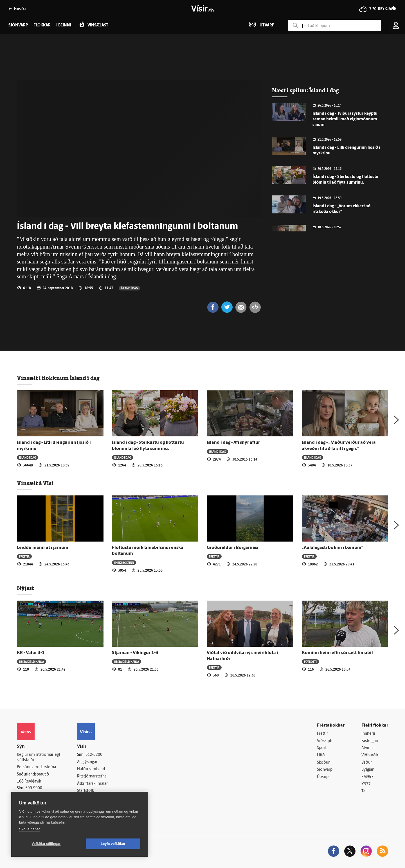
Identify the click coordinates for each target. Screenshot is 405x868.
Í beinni (64, 25)
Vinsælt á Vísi (35, 483)
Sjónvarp (325, 770)
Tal (364, 791)
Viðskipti (325, 741)
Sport (322, 748)
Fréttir (24, 556)
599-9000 (34, 788)
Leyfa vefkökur (113, 844)
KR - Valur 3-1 (31, 653)
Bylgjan (368, 770)
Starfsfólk (85, 791)
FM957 (367, 777)
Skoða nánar (30, 829)
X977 (366, 784)
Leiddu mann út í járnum (43, 548)
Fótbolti (310, 661)
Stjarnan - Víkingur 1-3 (135, 653)
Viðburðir (370, 755)
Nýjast (25, 588)
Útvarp (323, 777)
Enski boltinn (124, 562)
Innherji (368, 734)
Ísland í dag (129, 288)
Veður (367, 763)
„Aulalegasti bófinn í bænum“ (333, 548)
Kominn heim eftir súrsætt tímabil (337, 653)
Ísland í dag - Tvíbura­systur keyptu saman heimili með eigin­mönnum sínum (345, 119)
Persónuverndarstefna (36, 767)
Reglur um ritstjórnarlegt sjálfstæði (39, 757)
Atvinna (368, 748)
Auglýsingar (87, 762)
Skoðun (324, 763)
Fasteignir (370, 741)
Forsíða (17, 9)
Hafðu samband (91, 769)
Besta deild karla (31, 661)
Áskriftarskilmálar (92, 784)
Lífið (321, 755)
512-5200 (94, 755)
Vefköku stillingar (46, 844)
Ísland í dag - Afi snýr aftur (233, 443)
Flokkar (42, 25)
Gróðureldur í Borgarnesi (233, 548)
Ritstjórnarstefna (92, 776)
